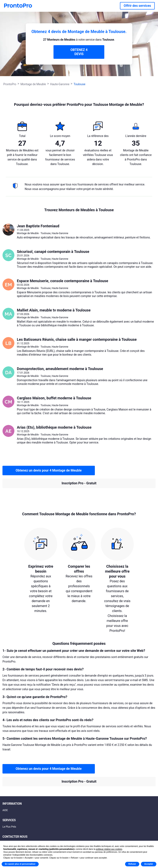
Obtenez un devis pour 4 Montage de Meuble (49, 470)
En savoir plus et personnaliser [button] (20, 864)
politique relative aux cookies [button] (109, 849)
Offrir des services (137, 6)
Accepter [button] (149, 864)
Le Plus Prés (9, 827)
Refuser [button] (132, 864)
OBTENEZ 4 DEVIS (79, 52)
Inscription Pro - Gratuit (79, 483)
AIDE (5, 810)
